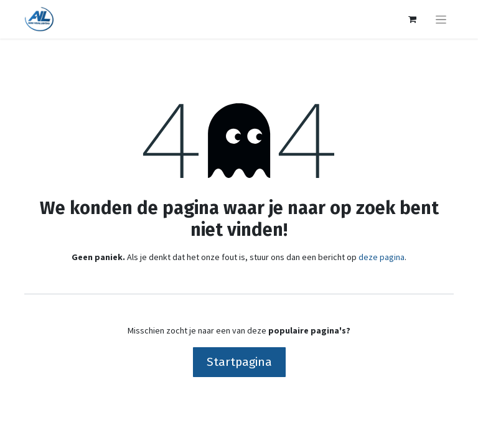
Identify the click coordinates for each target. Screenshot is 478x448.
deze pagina (382, 257)
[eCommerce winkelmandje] (412, 19)
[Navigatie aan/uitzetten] (441, 19)
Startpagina (239, 362)
